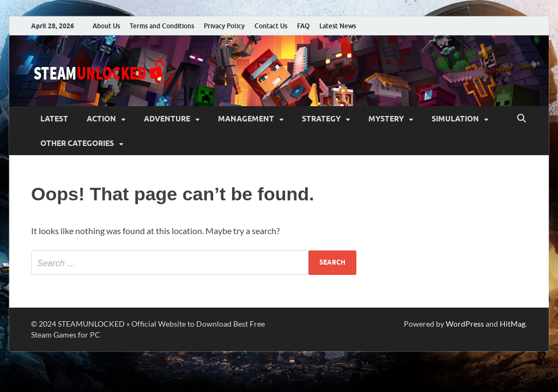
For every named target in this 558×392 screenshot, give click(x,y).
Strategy (321, 119)
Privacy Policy (224, 26)
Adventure (167, 119)
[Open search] (521, 119)
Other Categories (77, 143)
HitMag (512, 324)
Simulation (455, 119)
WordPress (465, 324)
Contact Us (271, 26)
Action (101, 119)
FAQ (303, 26)
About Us (106, 26)
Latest (54, 119)
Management (246, 119)
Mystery (386, 119)
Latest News (338, 26)
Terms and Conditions (162, 26)
